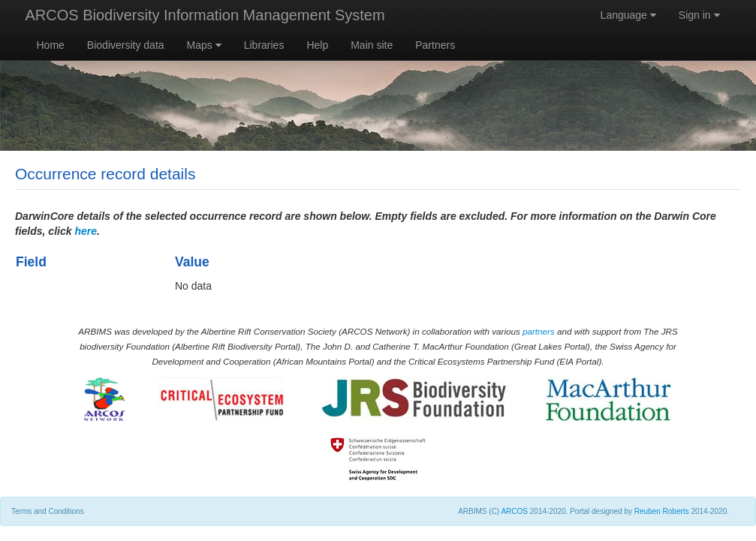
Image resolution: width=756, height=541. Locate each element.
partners (539, 331)
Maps (204, 45)
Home (51, 45)
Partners (435, 45)
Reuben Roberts (662, 511)
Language (628, 15)
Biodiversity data (126, 45)
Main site (372, 45)
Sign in (699, 15)
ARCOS (514, 511)
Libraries (264, 45)
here (86, 231)
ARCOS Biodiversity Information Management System (205, 15)
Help (317, 45)
